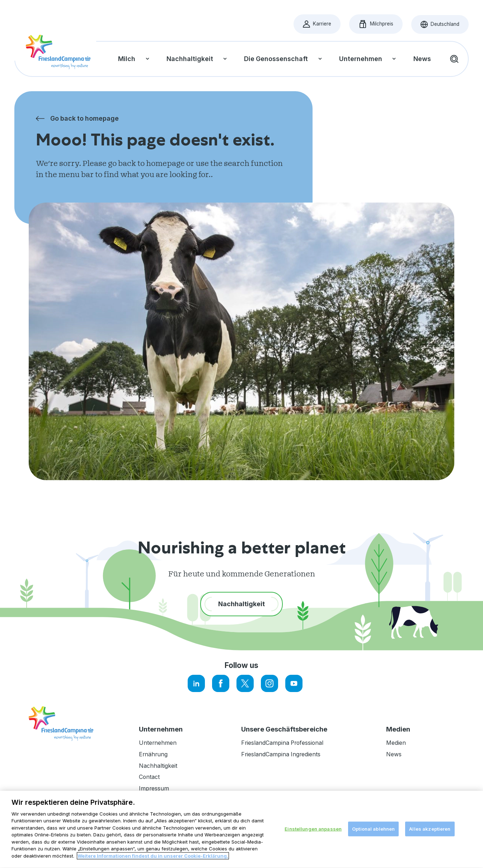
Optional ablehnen (373, 854)
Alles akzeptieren (430, 854)
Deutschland (445, 26)
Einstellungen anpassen (313, 854)
